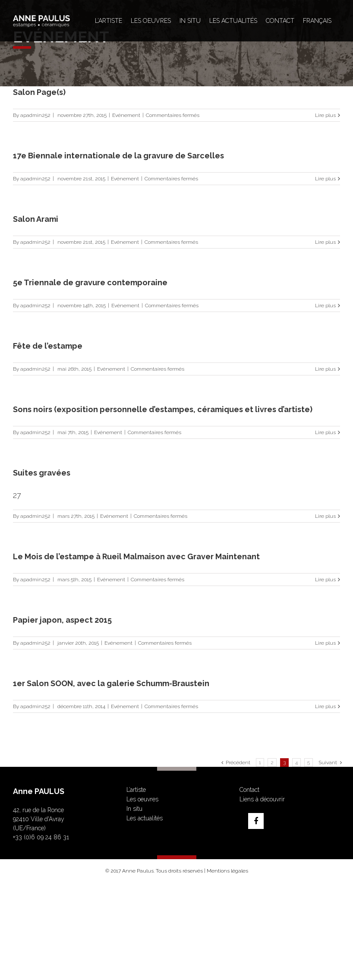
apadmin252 (35, 115)
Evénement (126, 115)
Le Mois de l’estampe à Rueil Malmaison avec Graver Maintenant (136, 556)
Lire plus (325, 115)
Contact (249, 790)
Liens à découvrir (262, 799)
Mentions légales (227, 871)
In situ (134, 809)
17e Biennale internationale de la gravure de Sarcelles (118, 156)
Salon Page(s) (39, 92)
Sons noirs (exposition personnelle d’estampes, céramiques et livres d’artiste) (163, 409)
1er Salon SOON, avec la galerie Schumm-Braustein (111, 683)
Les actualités (145, 818)
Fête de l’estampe (48, 346)
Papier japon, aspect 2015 (62, 620)
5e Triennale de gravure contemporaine (90, 282)
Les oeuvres (142, 799)
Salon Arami (36, 219)
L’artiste (136, 790)
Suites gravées (42, 473)
